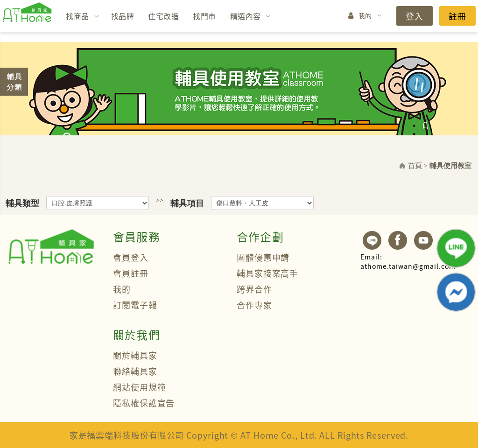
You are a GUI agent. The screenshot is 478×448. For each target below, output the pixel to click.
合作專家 (254, 305)
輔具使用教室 (450, 166)
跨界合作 (254, 289)
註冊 (457, 16)
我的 (365, 15)
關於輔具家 (135, 355)
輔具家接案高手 (267, 273)
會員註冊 (131, 273)
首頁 (415, 166)
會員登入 (131, 257)
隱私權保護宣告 (144, 403)
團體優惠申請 (263, 257)
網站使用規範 (139, 387)
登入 (415, 16)
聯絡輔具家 (135, 371)
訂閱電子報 (135, 305)
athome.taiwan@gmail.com (408, 261)
